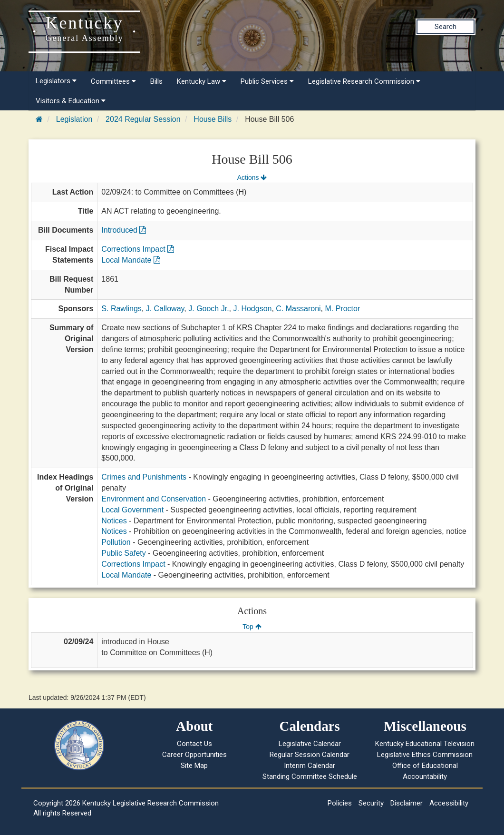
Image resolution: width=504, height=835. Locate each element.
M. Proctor (342, 309)
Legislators (56, 81)
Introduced (124, 230)
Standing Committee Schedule (310, 776)
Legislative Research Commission (364, 81)
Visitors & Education (71, 101)
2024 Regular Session (143, 119)
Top (252, 627)
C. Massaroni (298, 309)
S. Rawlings (121, 309)
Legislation (74, 119)
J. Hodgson (253, 309)
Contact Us (194, 744)
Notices (114, 521)
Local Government (132, 510)
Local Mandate (131, 260)
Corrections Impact (138, 249)
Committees (113, 81)
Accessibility (449, 803)
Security (371, 803)
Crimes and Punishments (144, 477)
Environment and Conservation (154, 499)
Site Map (194, 766)
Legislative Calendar (310, 744)
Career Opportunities (194, 755)
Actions (252, 177)
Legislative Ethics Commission (425, 755)
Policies (340, 803)
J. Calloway (165, 309)
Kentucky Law (202, 81)
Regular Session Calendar (310, 755)
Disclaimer (407, 803)
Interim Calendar (310, 766)
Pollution (116, 542)
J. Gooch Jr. (208, 309)
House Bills (213, 119)
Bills (156, 81)
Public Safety (123, 553)
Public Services (267, 81)
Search (446, 27)
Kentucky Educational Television (425, 744)
